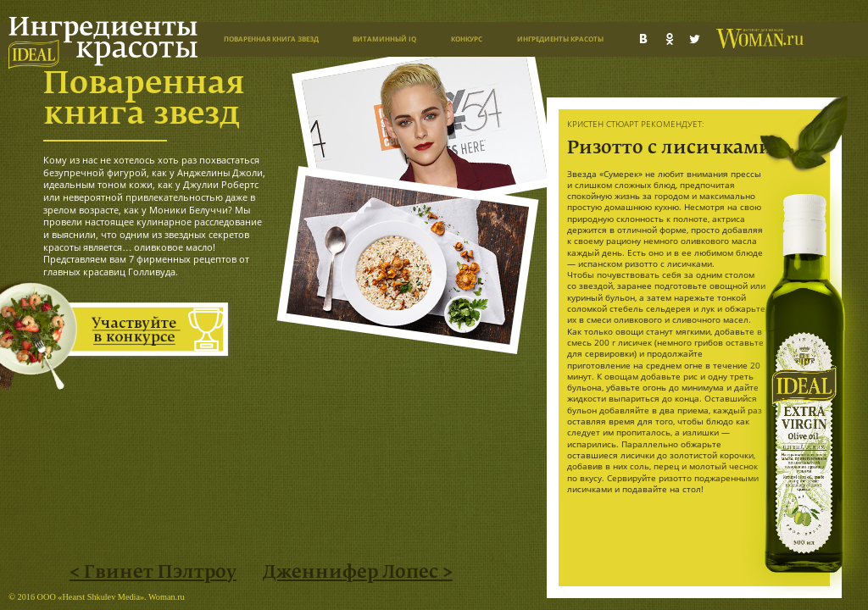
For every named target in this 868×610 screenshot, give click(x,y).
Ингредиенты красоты (560, 39)
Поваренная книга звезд (271, 39)
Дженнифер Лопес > (358, 573)
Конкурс (467, 39)
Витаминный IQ (384, 39)
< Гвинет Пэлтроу (153, 573)
